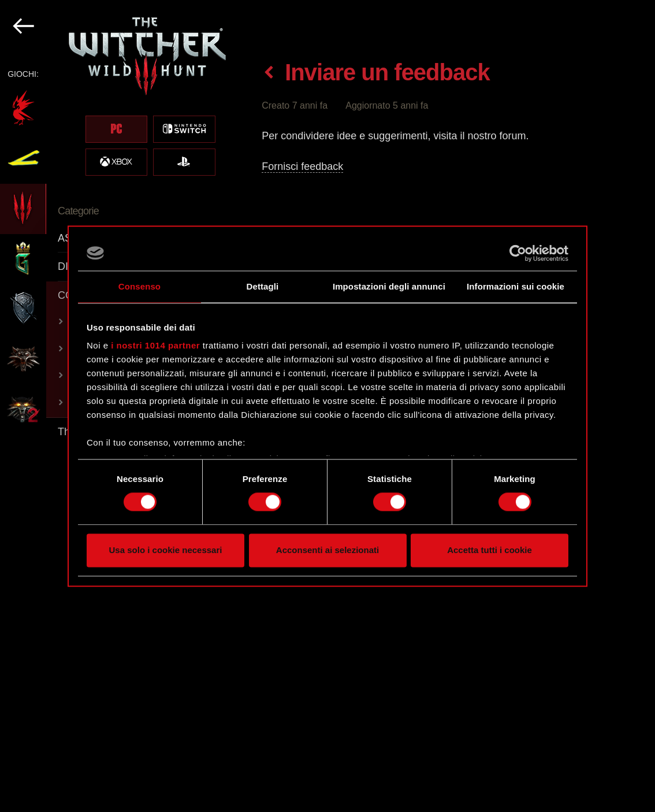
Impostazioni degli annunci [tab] (389, 286)
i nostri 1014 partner (155, 345)
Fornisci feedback (302, 166)
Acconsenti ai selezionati (327, 550)
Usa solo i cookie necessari (166, 550)
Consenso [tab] (139, 286)
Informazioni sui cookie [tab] (516, 286)
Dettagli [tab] (263, 286)
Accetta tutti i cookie (490, 550)
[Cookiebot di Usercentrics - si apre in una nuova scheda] (518, 253)
